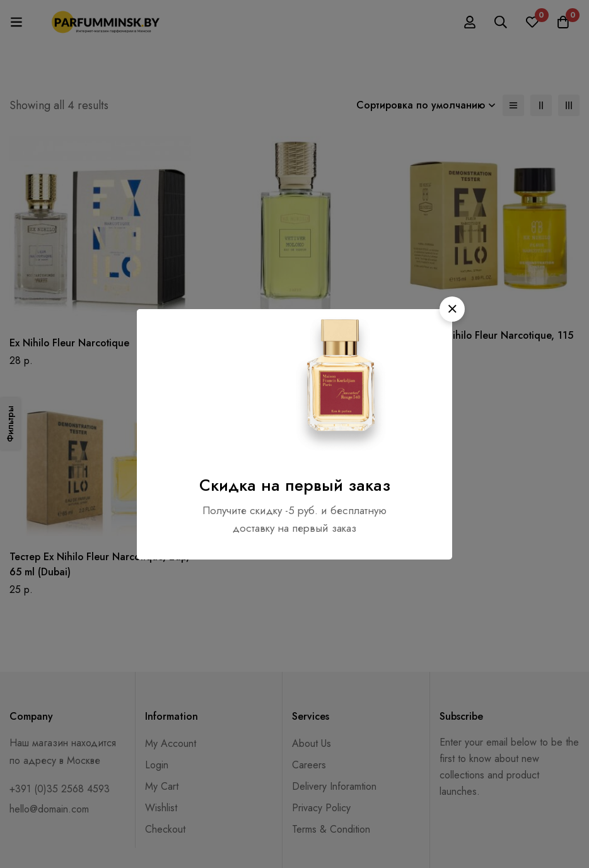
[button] (452, 309)
